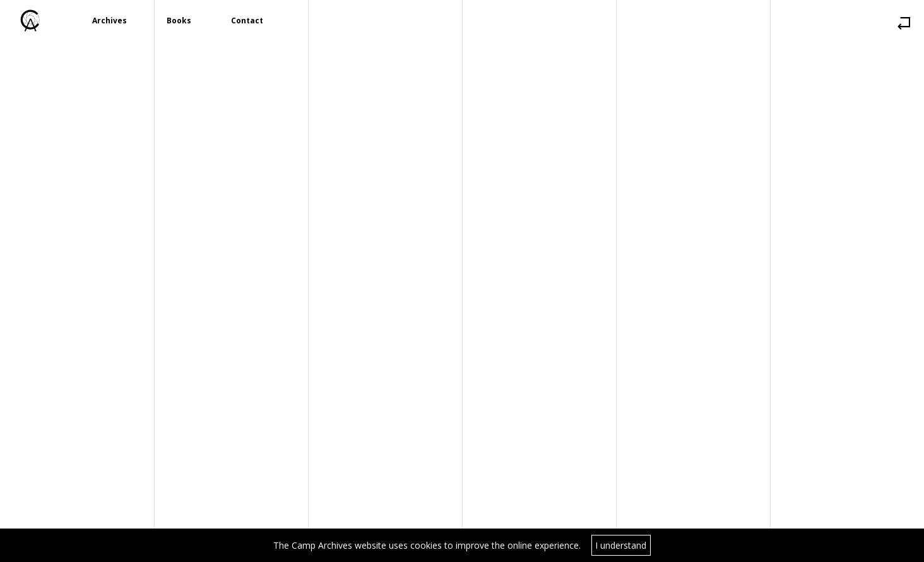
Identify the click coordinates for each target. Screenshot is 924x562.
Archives (110, 21)
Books (179, 21)
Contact (247, 21)
